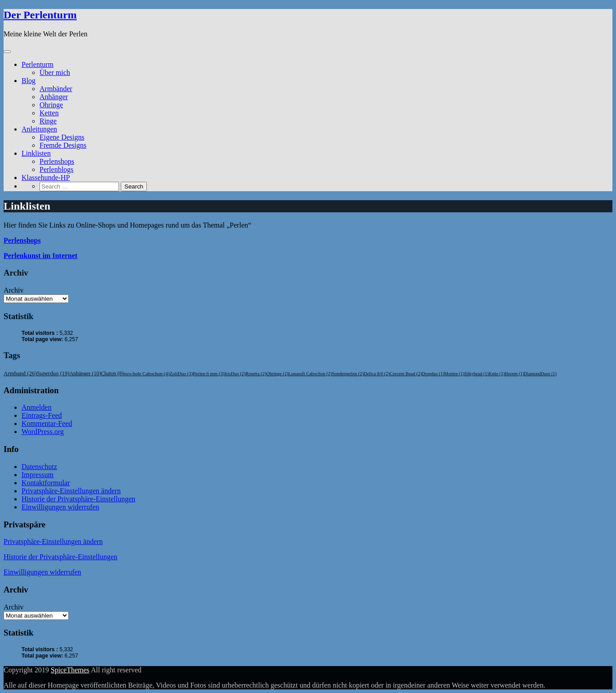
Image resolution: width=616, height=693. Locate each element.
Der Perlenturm (40, 15)
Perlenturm (37, 64)
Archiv (13, 290)
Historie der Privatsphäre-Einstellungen (78, 499)
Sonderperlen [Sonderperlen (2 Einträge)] (348, 374)
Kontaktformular (46, 483)
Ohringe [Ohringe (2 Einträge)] (277, 374)
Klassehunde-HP (46, 178)
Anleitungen (39, 129)
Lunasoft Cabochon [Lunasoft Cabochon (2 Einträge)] (310, 374)
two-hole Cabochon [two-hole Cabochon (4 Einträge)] (146, 373)
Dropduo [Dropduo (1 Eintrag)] (433, 374)
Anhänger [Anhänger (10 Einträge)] (85, 373)
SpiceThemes (70, 670)
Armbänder (56, 89)
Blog (29, 81)
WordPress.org (43, 432)
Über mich (55, 72)
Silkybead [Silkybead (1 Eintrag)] (476, 374)
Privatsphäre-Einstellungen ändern (71, 491)
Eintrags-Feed (42, 415)
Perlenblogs (57, 169)
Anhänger (54, 97)
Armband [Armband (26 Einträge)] (20, 373)
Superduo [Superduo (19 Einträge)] (53, 373)
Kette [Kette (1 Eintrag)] (497, 374)
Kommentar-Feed (47, 423)
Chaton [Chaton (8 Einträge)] (112, 374)
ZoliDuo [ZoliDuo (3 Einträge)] (181, 373)
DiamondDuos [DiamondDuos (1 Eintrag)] (540, 374)
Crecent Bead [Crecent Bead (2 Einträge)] (406, 374)
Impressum (37, 475)
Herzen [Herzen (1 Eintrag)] (514, 374)
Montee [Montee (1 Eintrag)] (454, 374)
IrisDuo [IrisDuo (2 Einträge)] (235, 374)
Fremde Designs (63, 145)
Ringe (48, 121)
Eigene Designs (62, 137)
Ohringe (51, 105)
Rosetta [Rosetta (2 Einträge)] (256, 374)
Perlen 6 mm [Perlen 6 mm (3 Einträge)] (209, 373)
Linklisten (36, 153)
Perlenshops (57, 161)
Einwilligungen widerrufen (60, 507)
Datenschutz (39, 467)
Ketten (49, 113)
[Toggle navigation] (7, 52)
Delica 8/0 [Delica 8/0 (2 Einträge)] (377, 374)
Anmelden (37, 407)
